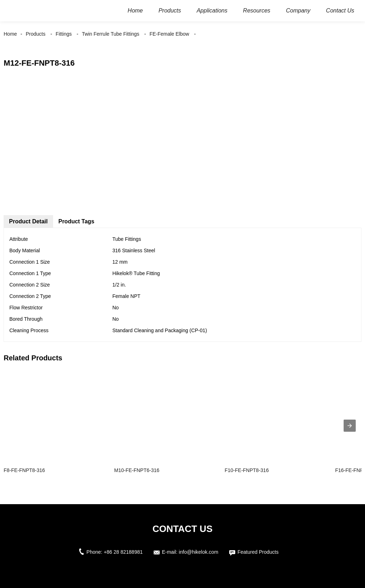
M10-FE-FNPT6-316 (137, 470)
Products (35, 34)
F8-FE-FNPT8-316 (24, 470)
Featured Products (258, 552)
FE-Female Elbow (169, 34)
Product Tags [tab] (76, 221)
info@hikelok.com (199, 552)
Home (10, 34)
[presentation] (350, 426)
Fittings (64, 34)
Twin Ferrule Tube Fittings (111, 34)
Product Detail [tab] (28, 221)
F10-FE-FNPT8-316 (247, 470)
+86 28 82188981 (123, 552)
